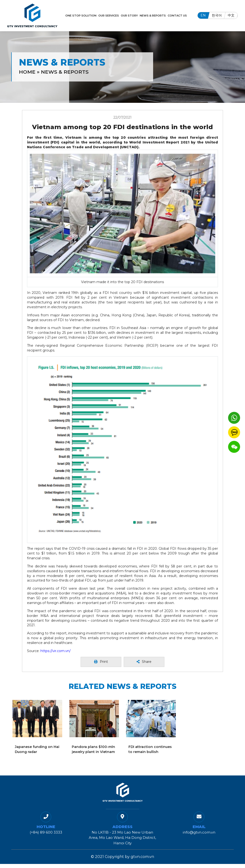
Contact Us (177, 16)
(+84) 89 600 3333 (46, 832)
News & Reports (153, 16)
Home (27, 72)
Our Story (129, 16)
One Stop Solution (81, 16)
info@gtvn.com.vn (199, 832)
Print (101, 662)
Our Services (109, 16)
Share (144, 662)
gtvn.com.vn (142, 857)
